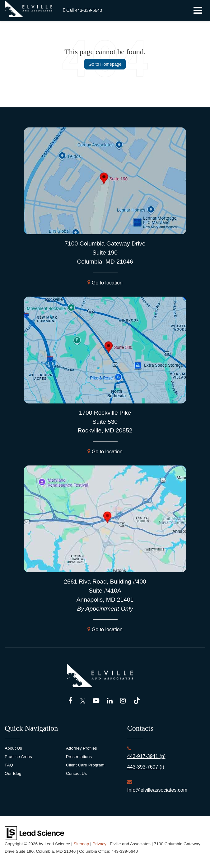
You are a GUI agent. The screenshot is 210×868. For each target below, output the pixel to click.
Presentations (79, 757)
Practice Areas (18, 757)
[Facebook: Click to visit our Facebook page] (70, 701)
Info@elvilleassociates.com (157, 790)
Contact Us (76, 773)
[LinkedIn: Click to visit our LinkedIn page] (110, 701)
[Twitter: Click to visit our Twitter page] (83, 701)
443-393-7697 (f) (146, 767)
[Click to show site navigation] (198, 11)
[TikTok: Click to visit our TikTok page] (137, 701)
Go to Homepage (105, 64)
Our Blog (13, 773)
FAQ (9, 765)
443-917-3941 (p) (147, 756)
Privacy (99, 844)
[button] (83, 10)
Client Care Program (85, 765)
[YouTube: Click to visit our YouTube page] (96, 701)
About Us (13, 748)
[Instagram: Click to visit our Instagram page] (123, 701)
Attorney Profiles (82, 748)
